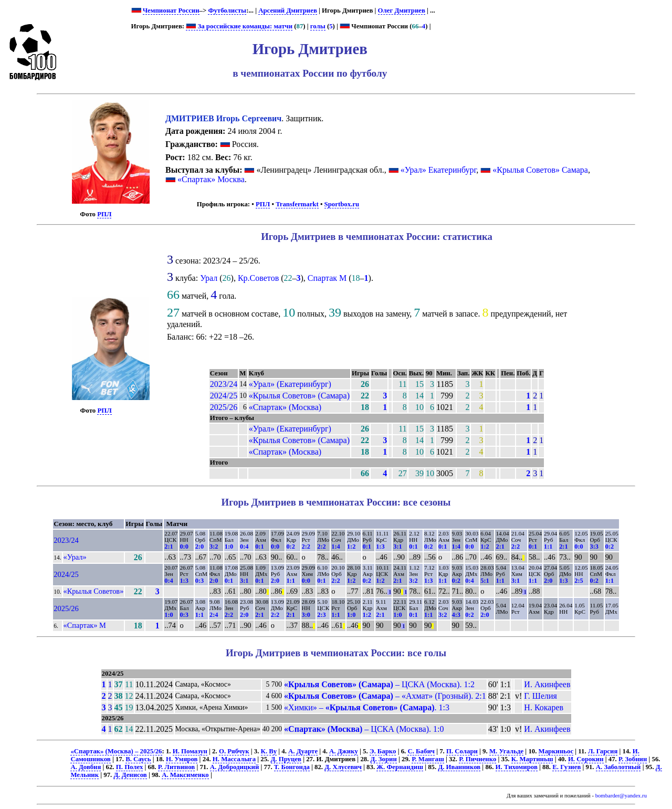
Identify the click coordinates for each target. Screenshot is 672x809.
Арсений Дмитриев (288, 10)
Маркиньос (556, 751)
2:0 (199, 547)
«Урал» (75, 557)
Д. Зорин (384, 759)
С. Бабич (421, 751)
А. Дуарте (303, 751)
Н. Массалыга (234, 759)
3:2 (214, 547)
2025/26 (224, 407)
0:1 (259, 547)
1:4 (335, 547)
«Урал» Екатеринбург (439, 170)
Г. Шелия (540, 696)
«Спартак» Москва (211, 179)
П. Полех (130, 767)
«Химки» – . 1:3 (367, 707)
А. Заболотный (618, 767)
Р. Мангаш (428, 759)
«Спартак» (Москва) (285, 407)
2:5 (579, 581)
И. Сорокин (586, 759)
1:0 (229, 547)
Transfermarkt (297, 204)
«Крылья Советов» (94, 591)
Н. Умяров (182, 759)
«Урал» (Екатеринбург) (290, 384)
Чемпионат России (171, 10)
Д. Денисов (130, 775)
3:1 (397, 547)
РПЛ (104, 214)
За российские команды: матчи (239, 26)
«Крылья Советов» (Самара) (299, 396)
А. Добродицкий (235, 767)
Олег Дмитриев (402, 10)
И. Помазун (190, 751)
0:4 (244, 547)
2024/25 (224, 396)
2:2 (306, 547)
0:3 (199, 581)
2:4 (214, 615)
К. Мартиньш (532, 759)
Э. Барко (383, 751)
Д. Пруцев (286, 759)
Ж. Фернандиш (400, 767)
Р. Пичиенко (477, 759)
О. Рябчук (234, 751)
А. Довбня (86, 767)
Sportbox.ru (342, 204)
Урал (209, 278)
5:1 (485, 581)
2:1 (169, 547)
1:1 (548, 547)
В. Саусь (138, 759)
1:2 (351, 547)
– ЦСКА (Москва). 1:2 (379, 684)
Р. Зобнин (633, 759)
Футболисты (227, 10)
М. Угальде (506, 751)
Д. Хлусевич (343, 767)
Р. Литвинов (176, 767)
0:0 (184, 547)
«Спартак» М (85, 625)
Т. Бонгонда (292, 767)
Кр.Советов (258, 278)
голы (318, 26)
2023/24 (224, 384)
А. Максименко (185, 775)
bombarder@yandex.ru (621, 796)
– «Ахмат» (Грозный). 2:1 (385, 696)
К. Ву (269, 751)
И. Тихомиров (517, 767)
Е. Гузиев (566, 767)
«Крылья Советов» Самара (540, 170)
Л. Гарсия (603, 751)
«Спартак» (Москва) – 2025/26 (116, 751)
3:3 (594, 547)
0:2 (290, 547)
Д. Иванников (459, 767)
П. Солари (462, 751)
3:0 (306, 615)
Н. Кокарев (544, 707)
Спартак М (327, 278)
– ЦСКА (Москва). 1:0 (364, 729)
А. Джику (344, 751)
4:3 (456, 615)
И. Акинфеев (547, 684)
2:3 (321, 615)
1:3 (380, 547)
